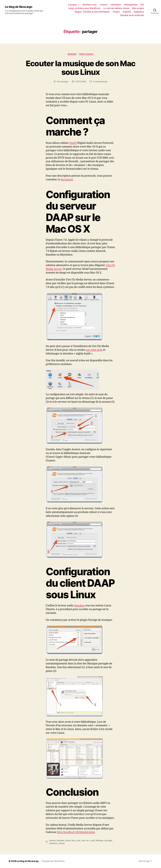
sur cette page (94, 350)
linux (74, 840)
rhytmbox (53, 843)
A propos (73, 5)
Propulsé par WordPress (53, 861)
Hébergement (131, 5)
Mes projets (138, 8)
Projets (116, 12)
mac (79, 840)
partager (108, 840)
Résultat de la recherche (132, 15)
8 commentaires (100, 82)
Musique (72, 54)
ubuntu (62, 843)
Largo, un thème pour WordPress (84, 8)
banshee (60, 840)
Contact (104, 5)
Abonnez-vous (90, 5)
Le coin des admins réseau (116, 8)
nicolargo (64, 82)
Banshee (79, 606)
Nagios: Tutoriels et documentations (92, 12)
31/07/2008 (81, 82)
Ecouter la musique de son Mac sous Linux (81, 68)
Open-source (86, 54)
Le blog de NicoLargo (19, 7)
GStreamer (116, 5)
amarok (52, 840)
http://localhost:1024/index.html (76, 832)
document (67, 180)
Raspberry (139, 12)
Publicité (127, 12)
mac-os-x (86, 840)
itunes (68, 840)
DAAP (73, 143)
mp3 (93, 840)
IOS (142, 5)
